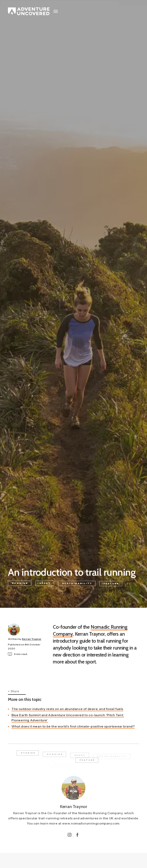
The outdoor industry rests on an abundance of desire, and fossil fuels (67, 716)
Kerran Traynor (32, 640)
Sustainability (77, 585)
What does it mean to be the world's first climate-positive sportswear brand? (73, 734)
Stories (28, 755)
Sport (45, 584)
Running (20, 584)
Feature (111, 586)
